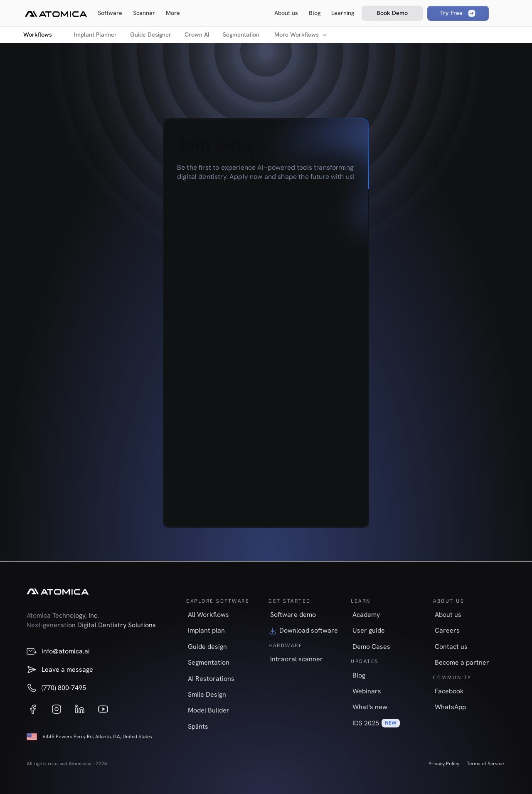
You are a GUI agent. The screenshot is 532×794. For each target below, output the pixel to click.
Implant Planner (95, 35)
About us (448, 615)
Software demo (293, 615)
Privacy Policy (444, 764)
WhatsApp (450, 707)
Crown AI (197, 35)
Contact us (451, 647)
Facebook (449, 691)
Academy (366, 615)
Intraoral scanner (297, 659)
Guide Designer (151, 35)
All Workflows (208, 615)
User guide (369, 630)
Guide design (207, 647)
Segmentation (241, 35)
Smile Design (207, 694)
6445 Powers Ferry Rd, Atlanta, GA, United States (97, 737)
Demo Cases (371, 647)
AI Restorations (211, 679)
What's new (370, 707)
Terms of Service (485, 764)
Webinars (367, 691)
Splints (198, 726)
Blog (359, 675)
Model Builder (209, 710)
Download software (309, 630)
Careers (447, 630)
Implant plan (206, 630)
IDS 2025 (366, 723)
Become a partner (462, 662)
